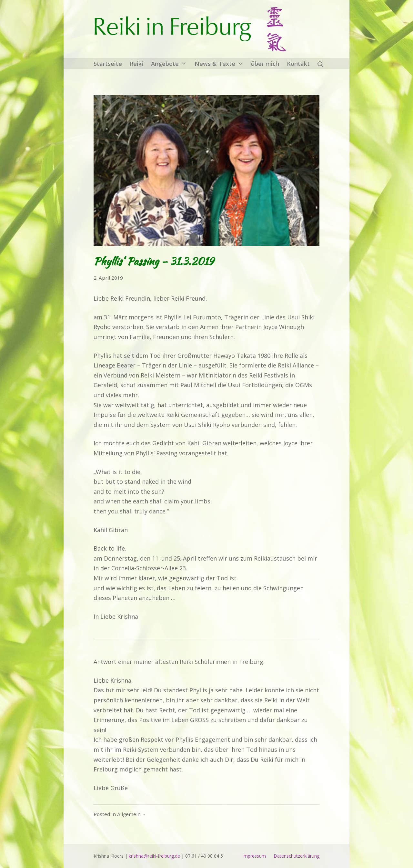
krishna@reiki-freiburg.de (154, 856)
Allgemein (129, 814)
